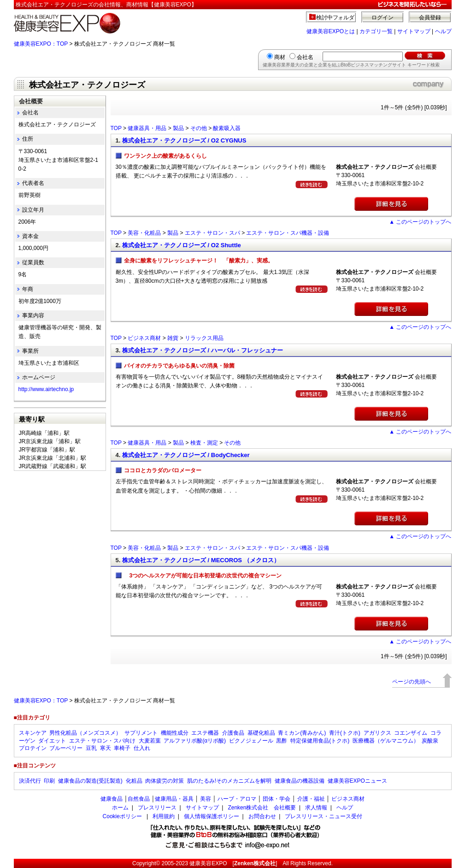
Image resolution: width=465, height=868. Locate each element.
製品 (178, 128)
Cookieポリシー (122, 816)
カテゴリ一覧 (376, 31)
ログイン (383, 18)
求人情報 (316, 808)
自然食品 (139, 799)
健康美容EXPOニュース (357, 781)
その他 (199, 128)
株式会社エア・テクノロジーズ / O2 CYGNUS (184, 140)
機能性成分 (175, 733)
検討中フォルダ (335, 18)
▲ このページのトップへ (420, 222)
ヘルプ (443, 31)
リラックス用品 (204, 338)
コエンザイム (411, 733)
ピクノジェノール (251, 741)
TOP (116, 128)
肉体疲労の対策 (165, 781)
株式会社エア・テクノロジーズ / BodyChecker (186, 455)
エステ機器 (205, 733)
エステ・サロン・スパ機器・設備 (288, 233)
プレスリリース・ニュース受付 (324, 816)
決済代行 (30, 781)
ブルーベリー (66, 748)
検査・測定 (204, 443)
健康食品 (112, 799)
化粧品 (134, 781)
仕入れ (142, 748)
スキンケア (33, 733)
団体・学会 (277, 799)
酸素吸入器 (227, 128)
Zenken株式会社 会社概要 (262, 808)
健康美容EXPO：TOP (41, 44)
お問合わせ (262, 816)
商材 (280, 57)
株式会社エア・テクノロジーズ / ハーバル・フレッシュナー (203, 350)
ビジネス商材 (144, 338)
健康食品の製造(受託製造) (90, 781)
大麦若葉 (150, 741)
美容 (206, 799)
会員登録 (430, 18)
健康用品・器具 (174, 799)
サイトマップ (414, 31)
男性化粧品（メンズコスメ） (85, 733)
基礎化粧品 (261, 733)
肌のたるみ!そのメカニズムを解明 (229, 781)
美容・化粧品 (144, 233)
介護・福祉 (311, 799)
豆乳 (91, 748)
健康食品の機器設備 (300, 781)
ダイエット (52, 741)
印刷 (49, 781)
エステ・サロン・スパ (212, 233)
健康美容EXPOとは (331, 31)
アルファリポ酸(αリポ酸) (195, 741)
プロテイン (33, 748)
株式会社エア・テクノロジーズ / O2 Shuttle (182, 245)
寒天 (106, 748)
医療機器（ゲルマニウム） (386, 741)
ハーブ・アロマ (237, 799)
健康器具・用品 (147, 128)
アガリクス (377, 733)
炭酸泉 (430, 741)
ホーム (120, 808)
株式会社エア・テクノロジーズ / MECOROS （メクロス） (201, 560)
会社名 (305, 57)
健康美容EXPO (208, 863)
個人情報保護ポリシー (212, 816)
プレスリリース (157, 808)
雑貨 (173, 338)
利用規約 (164, 816)
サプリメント (141, 733)
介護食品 (233, 733)
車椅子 (122, 748)
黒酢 (282, 741)
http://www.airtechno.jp (46, 389)
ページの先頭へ (412, 682)
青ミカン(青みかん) (302, 733)
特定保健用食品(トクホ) (320, 741)
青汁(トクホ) (345, 733)
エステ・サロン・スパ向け (102, 741)
